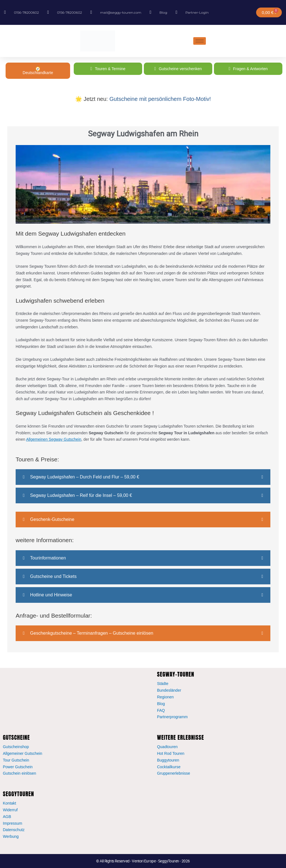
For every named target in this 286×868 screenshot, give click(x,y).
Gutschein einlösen (19, 773)
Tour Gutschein (16, 760)
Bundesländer (169, 690)
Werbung (11, 836)
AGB (7, 817)
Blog (161, 704)
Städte (163, 684)
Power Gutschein (18, 767)
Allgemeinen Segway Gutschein (54, 439)
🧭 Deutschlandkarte (38, 71)
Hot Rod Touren (171, 753)
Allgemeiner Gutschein (22, 753)
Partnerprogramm (172, 717)
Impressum (12, 823)
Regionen (165, 697)
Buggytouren (168, 760)
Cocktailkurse (169, 767)
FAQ (161, 710)
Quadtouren (167, 747)
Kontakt (9, 803)
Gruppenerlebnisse (173, 773)
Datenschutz (14, 830)
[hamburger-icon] (200, 41)
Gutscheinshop (16, 747)
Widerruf (10, 810)
